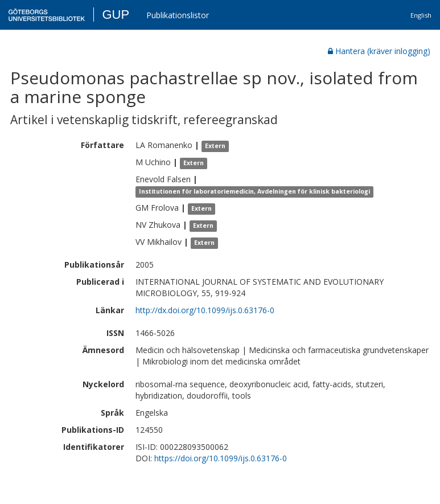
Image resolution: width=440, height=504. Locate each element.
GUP (116, 15)
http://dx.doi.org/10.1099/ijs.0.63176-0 (205, 310)
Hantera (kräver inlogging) (379, 51)
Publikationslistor (178, 15)
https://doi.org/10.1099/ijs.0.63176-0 (221, 458)
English (421, 15)
